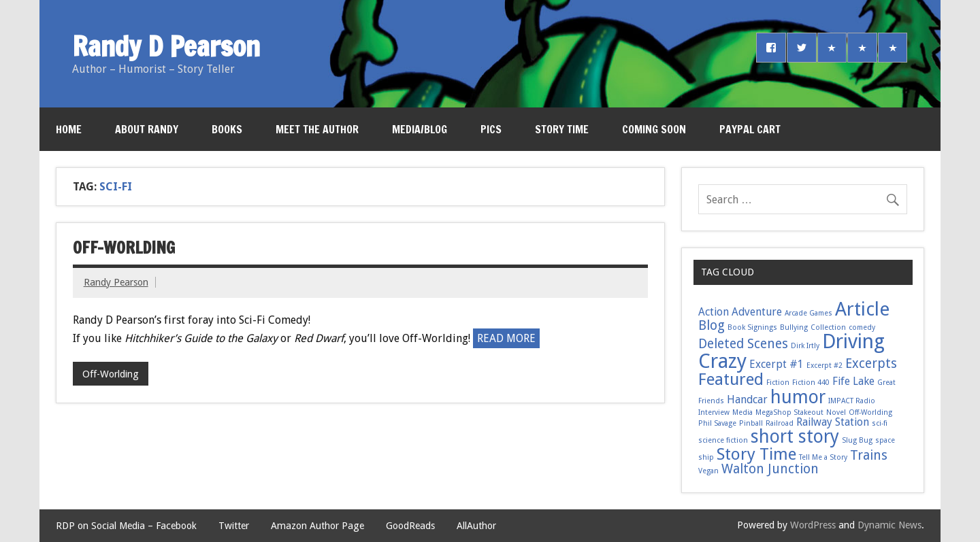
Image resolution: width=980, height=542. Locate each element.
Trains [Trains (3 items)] (869, 455)
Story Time (562, 129)
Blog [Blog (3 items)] (712, 325)
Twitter (234, 526)
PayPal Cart (750, 129)
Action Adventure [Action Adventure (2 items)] (740, 312)
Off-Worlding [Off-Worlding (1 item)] (870, 412)
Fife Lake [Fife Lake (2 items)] (853, 381)
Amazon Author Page (317, 526)
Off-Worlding (124, 248)
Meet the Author (317, 129)
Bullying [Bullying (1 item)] (794, 327)
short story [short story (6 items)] (795, 436)
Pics (491, 129)
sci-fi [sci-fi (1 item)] (880, 423)
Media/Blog (420, 129)
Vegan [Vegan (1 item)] (708, 471)
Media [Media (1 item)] (742, 412)
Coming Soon (654, 129)
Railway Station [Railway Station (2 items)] (833, 422)
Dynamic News (889, 525)
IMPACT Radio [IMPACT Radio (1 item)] (852, 401)
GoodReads (410, 526)
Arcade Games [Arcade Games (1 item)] (808, 313)
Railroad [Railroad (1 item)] (780, 423)
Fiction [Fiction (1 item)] (778, 383)
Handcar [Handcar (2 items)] (747, 400)
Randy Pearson (116, 282)
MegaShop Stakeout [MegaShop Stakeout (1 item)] (789, 412)
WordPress (813, 525)
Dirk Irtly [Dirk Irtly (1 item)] (805, 346)
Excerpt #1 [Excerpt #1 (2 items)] (777, 364)
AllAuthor (476, 526)
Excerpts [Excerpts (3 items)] (871, 363)
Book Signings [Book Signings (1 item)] (752, 327)
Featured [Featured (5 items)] (731, 379)
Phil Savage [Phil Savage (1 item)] (717, 423)
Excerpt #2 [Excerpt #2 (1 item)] (824, 366)
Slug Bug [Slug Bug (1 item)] (857, 440)
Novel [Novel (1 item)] (836, 412)
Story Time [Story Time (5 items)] (756, 454)
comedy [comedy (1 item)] (862, 327)
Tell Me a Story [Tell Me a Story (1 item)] (823, 457)
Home (69, 129)
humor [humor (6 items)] (798, 397)
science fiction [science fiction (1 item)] (723, 440)
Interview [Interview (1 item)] (714, 412)
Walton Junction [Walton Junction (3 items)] (770, 469)
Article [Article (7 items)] (862, 309)
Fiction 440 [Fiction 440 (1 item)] (811, 383)
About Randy (147, 129)
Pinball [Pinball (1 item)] (751, 423)
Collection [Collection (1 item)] (828, 327)
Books (227, 129)
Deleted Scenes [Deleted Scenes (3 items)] (743, 344)
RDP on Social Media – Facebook (126, 526)
